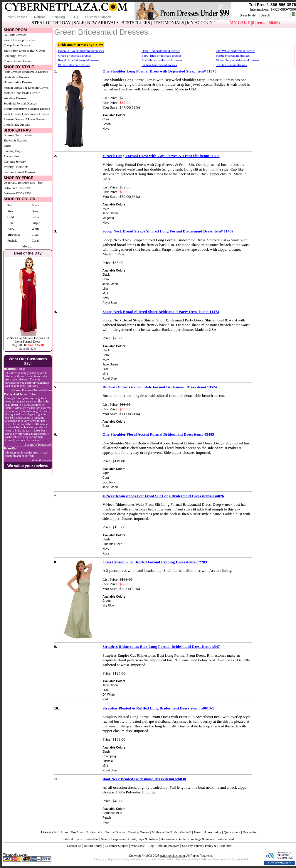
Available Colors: (114, 115)
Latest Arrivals (72, 839)
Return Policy (93, 846)
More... (27, 246)
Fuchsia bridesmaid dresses (159, 65)
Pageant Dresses (14, 119)
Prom (64, 832)
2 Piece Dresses (36, 119)
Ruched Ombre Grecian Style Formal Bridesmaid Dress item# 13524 (160, 387)
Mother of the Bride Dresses (22, 93)
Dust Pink (109, 482)
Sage (106, 822)
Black (35, 205)
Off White (109, 695)
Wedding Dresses (15, 98)
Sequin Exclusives (15, 109)
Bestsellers (92, 839)
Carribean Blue (112, 813)
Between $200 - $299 (17, 193)
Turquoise (14, 235)
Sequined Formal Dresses (20, 103)
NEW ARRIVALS (103, 23)
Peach (107, 818)
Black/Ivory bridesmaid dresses (162, 60)
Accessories (11, 156)
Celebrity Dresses (15, 56)
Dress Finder (248, 15)
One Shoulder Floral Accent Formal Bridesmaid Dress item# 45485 (158, 434)
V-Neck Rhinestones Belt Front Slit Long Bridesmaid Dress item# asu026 (163, 496)
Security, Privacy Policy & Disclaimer (207, 846)
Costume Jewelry (15, 161)
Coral (35, 240)
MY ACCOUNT (201, 23)
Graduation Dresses (16, 77)
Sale (104, 839)
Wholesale (138, 846)
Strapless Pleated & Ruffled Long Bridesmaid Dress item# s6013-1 (158, 708)
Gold (11, 217)
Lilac (35, 235)
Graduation (250, 832)
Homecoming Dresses (18, 82)
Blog (150, 846)
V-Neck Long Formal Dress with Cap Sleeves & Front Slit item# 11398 (161, 156)
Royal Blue (110, 303)
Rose (106, 553)
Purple (36, 223)
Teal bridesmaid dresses (231, 65)
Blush (106, 539)
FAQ (75, 17)
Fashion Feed (225, 839)
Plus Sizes (77, 832)
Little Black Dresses (17, 124)
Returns (40, 17)
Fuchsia (12, 240)
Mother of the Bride (165, 832)
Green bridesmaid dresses (75, 55)
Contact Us (74, 846)
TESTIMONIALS (169, 23)
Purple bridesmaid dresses (233, 55)
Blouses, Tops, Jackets (18, 135)
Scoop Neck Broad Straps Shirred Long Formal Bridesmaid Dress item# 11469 (168, 231)
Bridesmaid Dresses (35, 72)
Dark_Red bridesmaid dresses (161, 51)
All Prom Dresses (15, 35)
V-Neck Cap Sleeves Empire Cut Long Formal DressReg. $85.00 (28, 341)
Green (35, 211)
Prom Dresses (17, 17)
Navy (106, 129)
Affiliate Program (168, 846)
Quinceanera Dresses (36, 114)
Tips (141, 839)
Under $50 (10, 183)
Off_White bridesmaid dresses (236, 51)
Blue (10, 223)
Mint (105, 293)
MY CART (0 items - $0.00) (255, 23)
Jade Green (110, 213)
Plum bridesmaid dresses (74, 65)
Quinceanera (232, 832)
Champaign (110, 756)
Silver (35, 217)
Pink (10, 211)
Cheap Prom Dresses (17, 45)
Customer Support (98, 17)
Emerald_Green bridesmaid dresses (81, 51)
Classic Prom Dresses (17, 61)
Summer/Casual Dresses (19, 172)
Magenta (108, 218)
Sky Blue (108, 605)
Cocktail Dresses (39, 109)
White (35, 229)
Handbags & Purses (201, 839)
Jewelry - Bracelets (16, 167)
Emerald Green (112, 544)
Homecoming (212, 832)
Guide (132, 839)
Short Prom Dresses (16, 50)
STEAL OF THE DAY (51, 23)
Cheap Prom (118, 839)
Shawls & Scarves (15, 140)
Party (197, 832)
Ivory (11, 229)
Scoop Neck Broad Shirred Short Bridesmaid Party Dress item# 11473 (161, 312)
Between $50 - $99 (30, 183)
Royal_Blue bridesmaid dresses (79, 60)
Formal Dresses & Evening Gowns (26, 87)
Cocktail (186, 832)
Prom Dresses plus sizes (19, 40)
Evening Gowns (139, 832)
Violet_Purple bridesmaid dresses (237, 60)
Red (10, 205)
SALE (79, 23)
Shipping (59, 17)
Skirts (7, 146)
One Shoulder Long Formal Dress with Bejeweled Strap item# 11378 (159, 71)
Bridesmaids (94, 832)
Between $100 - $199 (17, 188)
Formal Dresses (116, 832)
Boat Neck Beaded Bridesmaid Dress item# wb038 (144, 779)
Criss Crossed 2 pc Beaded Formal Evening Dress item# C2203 (155, 562)
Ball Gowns (38, 50)
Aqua (106, 473)
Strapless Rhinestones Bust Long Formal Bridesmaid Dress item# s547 (161, 647)
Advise (153, 839)
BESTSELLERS (136, 23)
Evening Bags (12, 151)
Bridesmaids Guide (173, 839)
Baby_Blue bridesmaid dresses (162, 55)
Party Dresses (12, 114)
